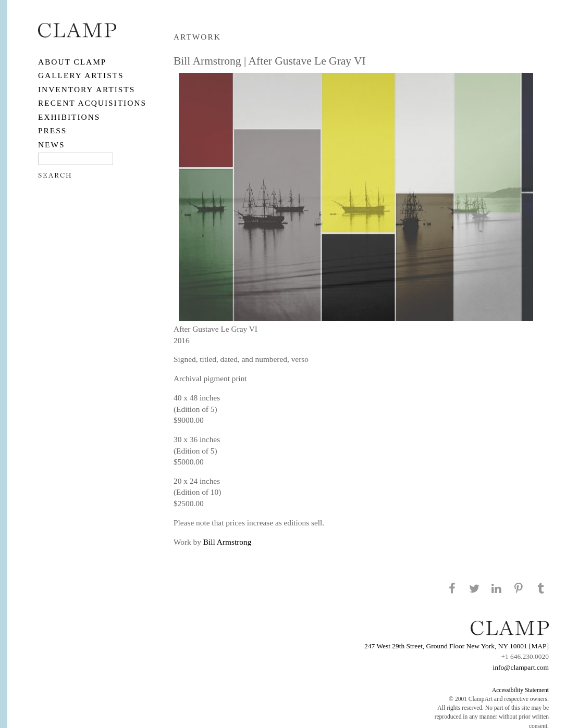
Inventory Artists (87, 89)
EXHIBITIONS (69, 117)
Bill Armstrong (227, 542)
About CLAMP (72, 62)
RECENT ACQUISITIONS (92, 103)
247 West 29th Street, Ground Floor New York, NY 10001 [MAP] (457, 646)
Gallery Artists (81, 75)
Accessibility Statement (520, 690)
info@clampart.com (521, 667)
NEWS (52, 145)
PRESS (52, 130)
